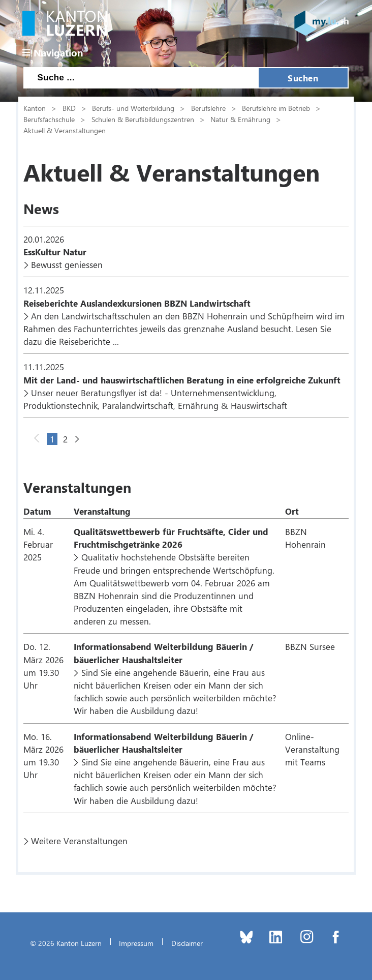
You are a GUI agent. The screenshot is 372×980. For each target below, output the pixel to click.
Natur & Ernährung (240, 119)
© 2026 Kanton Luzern (66, 943)
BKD (69, 108)
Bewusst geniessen (67, 264)
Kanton (35, 108)
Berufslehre (208, 108)
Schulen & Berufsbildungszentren (143, 119)
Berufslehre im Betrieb (276, 108)
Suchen (303, 78)
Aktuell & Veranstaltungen (65, 130)
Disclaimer (187, 943)
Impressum (136, 943)
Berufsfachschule (49, 119)
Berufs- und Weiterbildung (133, 108)
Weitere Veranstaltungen (79, 841)
